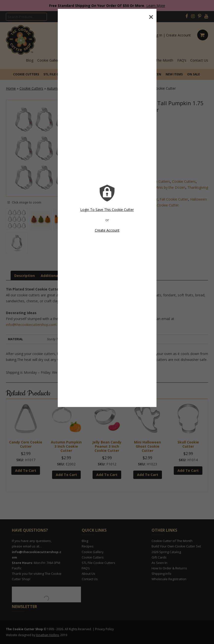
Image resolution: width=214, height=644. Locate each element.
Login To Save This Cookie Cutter (107, 210)
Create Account (107, 230)
